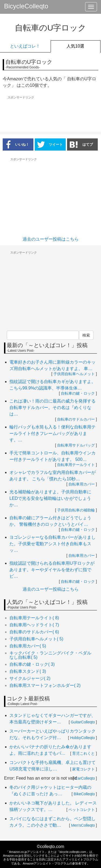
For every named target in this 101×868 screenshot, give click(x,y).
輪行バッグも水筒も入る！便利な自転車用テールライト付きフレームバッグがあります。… (53, 433)
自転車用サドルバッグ (76, 445)
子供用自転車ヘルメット (74, 374)
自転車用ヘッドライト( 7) (34, 625)
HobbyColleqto (82, 738)
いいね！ (16, 144)
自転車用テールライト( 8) (34, 618)
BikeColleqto (84, 794)
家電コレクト (83, 769)
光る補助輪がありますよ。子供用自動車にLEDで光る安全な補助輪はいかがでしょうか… (50, 498)
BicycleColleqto (26, 6)
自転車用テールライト (76, 465)
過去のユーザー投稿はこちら (51, 239)
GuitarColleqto (83, 722)
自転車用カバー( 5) (28, 646)
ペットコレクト (82, 810)
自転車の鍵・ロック (78, 393)
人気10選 (75, 46)
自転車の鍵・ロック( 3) (32, 664)
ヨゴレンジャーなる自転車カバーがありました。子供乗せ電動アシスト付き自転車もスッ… (53, 544)
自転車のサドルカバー (76, 419)
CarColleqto (85, 778)
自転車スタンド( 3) (28, 671)
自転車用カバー (82, 484)
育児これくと (83, 753)
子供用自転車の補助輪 (76, 510)
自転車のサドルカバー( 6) (34, 632)
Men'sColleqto (83, 825)
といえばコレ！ (25, 46)
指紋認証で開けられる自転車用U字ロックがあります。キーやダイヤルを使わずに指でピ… (52, 570)
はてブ (81, 144)
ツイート (50, 144)
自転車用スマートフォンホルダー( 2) (45, 685)
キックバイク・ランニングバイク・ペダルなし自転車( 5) (50, 655)
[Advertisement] (51, 114)
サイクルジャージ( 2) (30, 678)
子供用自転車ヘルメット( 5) (36, 639)
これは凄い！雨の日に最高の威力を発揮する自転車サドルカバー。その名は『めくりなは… (53, 408)
